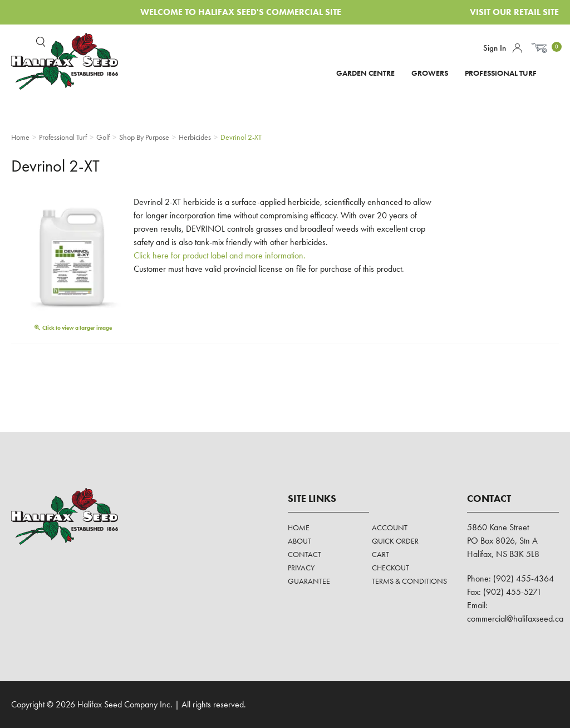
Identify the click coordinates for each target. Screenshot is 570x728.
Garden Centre (365, 73)
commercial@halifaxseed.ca (515, 619)
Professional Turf (501, 73)
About (299, 541)
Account (517, 48)
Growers (430, 73)
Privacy (301, 568)
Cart (380, 554)
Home (299, 527)
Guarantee (309, 581)
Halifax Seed (74, 61)
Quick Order (395, 541)
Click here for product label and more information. (220, 255)
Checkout (390, 568)
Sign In (495, 48)
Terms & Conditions (409, 581)
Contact (304, 554)
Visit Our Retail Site (514, 12)
